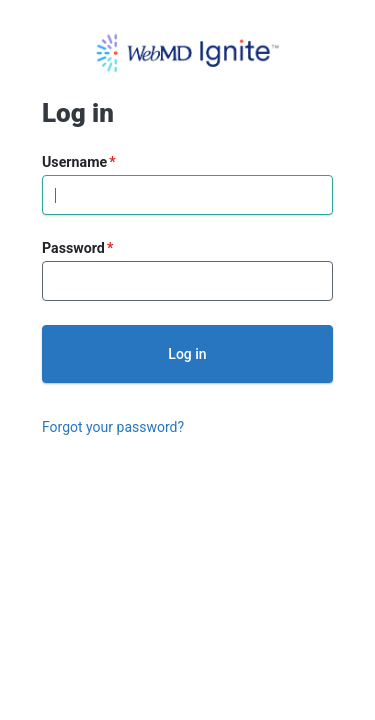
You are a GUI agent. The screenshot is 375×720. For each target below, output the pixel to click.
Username (74, 162)
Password (73, 248)
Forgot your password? (113, 427)
